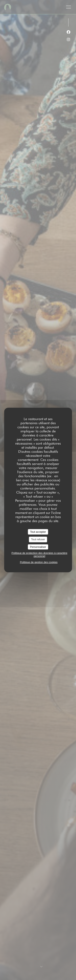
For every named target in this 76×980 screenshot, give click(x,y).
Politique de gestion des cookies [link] (39, 562)
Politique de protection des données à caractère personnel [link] (39, 555)
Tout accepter (38, 532)
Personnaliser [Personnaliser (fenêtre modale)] (38, 547)
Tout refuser (38, 539)
